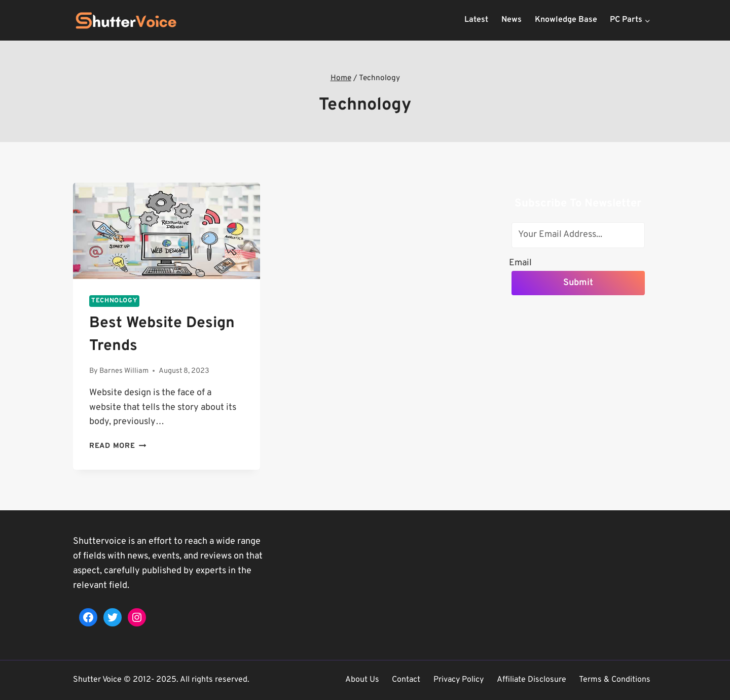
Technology (114, 301)
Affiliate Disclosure (532, 680)
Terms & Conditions (615, 680)
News (512, 20)
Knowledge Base (566, 20)
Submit (578, 283)
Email (520, 262)
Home (341, 78)
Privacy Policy (459, 680)
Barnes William (124, 371)
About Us (362, 680)
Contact (406, 680)
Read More (118, 446)
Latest (476, 20)
